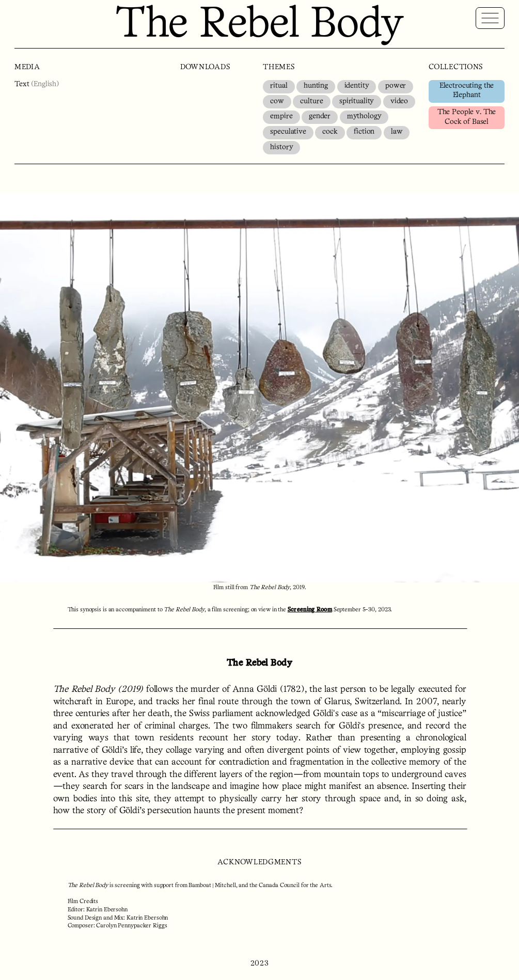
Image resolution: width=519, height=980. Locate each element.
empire (281, 116)
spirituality (357, 101)
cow (277, 101)
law (397, 132)
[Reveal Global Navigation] (490, 18)
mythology (364, 116)
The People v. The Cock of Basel (467, 117)
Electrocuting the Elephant (467, 91)
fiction (364, 132)
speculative (288, 132)
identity (357, 86)
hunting (316, 86)
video (399, 101)
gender (320, 116)
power (396, 86)
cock (330, 132)
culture (311, 101)
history (281, 147)
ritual (279, 86)
